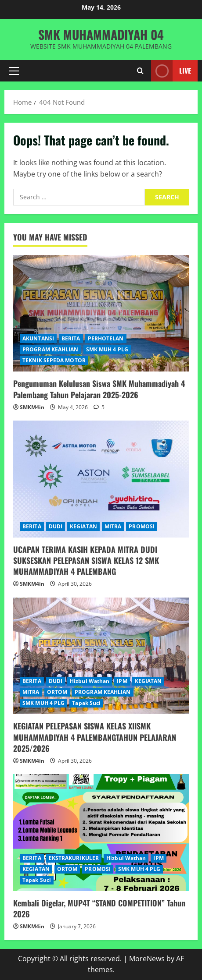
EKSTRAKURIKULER (74, 858)
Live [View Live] (171, 71)
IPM (122, 681)
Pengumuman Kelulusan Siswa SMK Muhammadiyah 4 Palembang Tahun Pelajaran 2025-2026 (99, 389)
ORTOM (57, 692)
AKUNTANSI (38, 338)
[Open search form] (140, 71)
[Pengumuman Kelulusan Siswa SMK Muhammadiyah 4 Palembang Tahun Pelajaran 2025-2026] (101, 313)
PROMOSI (142, 526)
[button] (14, 71)
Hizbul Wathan (90, 681)
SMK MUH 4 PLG (107, 349)
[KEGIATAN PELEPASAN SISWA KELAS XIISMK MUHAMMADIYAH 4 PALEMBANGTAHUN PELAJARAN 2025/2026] (101, 656)
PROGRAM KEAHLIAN (50, 349)
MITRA (113, 526)
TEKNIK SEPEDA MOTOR (54, 360)
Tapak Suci (86, 703)
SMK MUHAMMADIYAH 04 (101, 34)
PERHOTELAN (106, 338)
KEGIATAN (83, 526)
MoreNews (147, 959)
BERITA (71, 338)
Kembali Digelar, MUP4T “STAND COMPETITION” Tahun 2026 (99, 908)
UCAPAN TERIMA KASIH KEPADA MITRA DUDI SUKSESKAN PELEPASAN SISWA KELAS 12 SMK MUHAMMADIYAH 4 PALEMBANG (86, 560)
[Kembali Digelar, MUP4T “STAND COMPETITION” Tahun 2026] (101, 833)
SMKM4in (32, 407)
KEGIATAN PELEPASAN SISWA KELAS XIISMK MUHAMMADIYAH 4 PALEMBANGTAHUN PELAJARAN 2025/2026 (95, 737)
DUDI (56, 526)
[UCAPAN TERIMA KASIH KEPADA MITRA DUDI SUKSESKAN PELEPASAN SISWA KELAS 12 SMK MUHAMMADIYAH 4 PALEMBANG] (101, 479)
